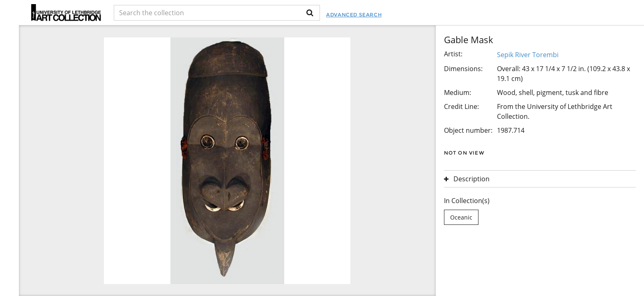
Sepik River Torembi (528, 55)
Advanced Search (354, 15)
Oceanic (461, 217)
